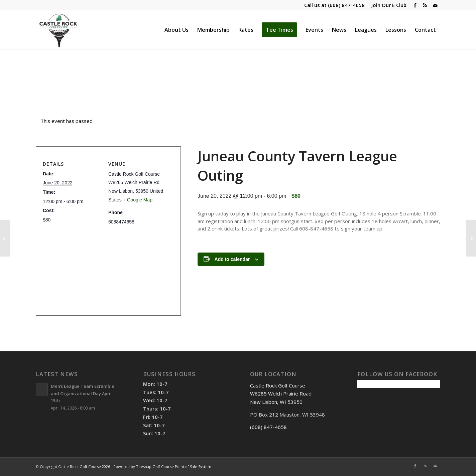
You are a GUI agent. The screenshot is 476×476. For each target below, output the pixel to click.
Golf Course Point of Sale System (182, 466)
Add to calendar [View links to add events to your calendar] (232, 259)
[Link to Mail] (435, 5)
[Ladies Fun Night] (471, 238)
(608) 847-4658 (346, 5)
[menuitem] (387, 5)
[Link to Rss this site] (425, 5)
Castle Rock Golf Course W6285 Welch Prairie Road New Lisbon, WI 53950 (281, 394)
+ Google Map (138, 200)
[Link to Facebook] (415, 5)
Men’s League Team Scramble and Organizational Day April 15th (83, 393)
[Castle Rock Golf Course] (58, 30)
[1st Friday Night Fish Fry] (5, 238)
